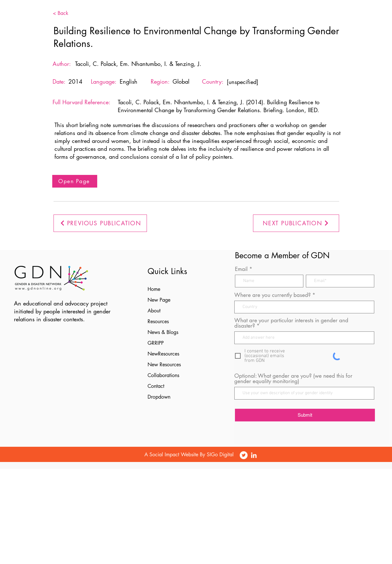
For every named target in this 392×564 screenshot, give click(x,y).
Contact (156, 386)
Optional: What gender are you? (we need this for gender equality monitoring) (293, 379)
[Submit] (305, 415)
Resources (158, 321)
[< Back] (70, 13)
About (154, 311)
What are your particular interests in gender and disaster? (291, 323)
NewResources (163, 354)
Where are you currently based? (272, 295)
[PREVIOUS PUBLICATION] (100, 223)
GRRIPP (156, 343)
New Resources (164, 365)
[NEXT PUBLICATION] (296, 223)
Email (241, 269)
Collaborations (163, 375)
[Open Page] (75, 181)
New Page (159, 300)
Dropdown (159, 397)
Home (154, 289)
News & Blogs (163, 332)
